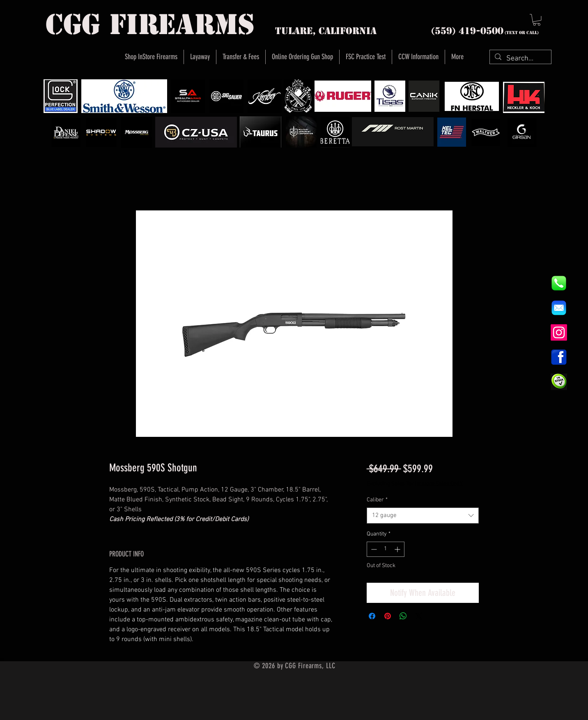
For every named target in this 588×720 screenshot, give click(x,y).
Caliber (377, 500)
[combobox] (423, 516)
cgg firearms (150, 24)
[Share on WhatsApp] (403, 616)
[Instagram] (559, 332)
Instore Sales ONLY (440, 484)
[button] (537, 20)
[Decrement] (373, 549)
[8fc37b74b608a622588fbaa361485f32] (559, 308)
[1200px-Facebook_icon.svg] (559, 357)
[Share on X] (419, 616)
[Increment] (398, 549)
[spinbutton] (386, 549)
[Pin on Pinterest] (388, 616)
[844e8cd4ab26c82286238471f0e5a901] (559, 283)
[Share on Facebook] (372, 616)
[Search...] (520, 59)
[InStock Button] (559, 382)
